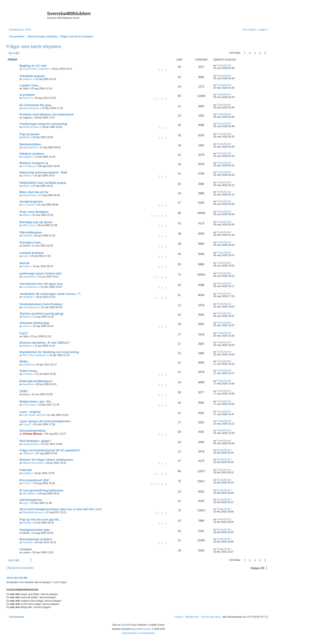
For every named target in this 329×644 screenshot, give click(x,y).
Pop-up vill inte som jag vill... (40, 519)
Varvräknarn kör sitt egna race (41, 284)
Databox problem (32, 154)
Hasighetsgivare (31, 201)
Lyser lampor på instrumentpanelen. (45, 421)
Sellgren (27, 79)
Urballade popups (32, 76)
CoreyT (27, 424)
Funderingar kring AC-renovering (43, 124)
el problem (27, 95)
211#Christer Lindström (36, 69)
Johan (26, 326)
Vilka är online (17, 578)
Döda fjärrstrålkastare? (36, 381)
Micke (26, 215)
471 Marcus (29, 166)
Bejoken (27, 346)
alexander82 (30, 147)
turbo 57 (27, 98)
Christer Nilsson (33, 434)
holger (26, 266)
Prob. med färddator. (34, 212)
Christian (28, 374)
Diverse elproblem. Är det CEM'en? (45, 343)
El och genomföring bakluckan (41, 490)
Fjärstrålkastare (31, 232)
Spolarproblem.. (31, 144)
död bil (24, 263)
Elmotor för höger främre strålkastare (46, 460)
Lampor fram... (30, 85)
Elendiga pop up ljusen (36, 222)
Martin (26, 137)
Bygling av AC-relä (33, 66)
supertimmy (29, 277)
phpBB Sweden (143, 629)
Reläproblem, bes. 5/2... (36, 401)
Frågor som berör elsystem (34, 47)
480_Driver (29, 225)
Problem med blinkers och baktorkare (47, 114)
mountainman (31, 287)
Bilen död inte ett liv (34, 192)
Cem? (24, 333)
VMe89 (27, 523)
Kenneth (28, 542)
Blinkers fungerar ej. (34, 163)
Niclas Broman (31, 108)
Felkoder (26, 470)
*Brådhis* (28, 297)
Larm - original (30, 412)
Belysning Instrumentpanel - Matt (43, 172)
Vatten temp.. (29, 371)
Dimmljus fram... (31, 243)
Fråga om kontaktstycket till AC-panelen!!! (50, 450)
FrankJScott (223, 65)
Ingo (25, 256)
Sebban (27, 175)
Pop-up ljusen (29, 134)
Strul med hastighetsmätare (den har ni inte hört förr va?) (60, 509)
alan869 (27, 236)
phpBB (125, 625)
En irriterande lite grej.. (36, 105)
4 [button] (260, 53)
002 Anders (29, 493)
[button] (269, 53)
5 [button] (265, 53)
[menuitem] (28, 30)
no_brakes (29, 205)
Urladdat (26, 549)
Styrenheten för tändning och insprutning (49, 352)
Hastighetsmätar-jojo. (35, 530)
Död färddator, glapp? (35, 441)
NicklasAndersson (33, 512)
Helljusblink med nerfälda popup (43, 183)
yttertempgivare (31, 500)
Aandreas (28, 384)
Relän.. (24, 361)
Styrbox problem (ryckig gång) (41, 314)
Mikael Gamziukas (33, 463)
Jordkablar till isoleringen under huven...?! (50, 294)
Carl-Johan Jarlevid (34, 415)
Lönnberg (28, 364)
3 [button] (255, 53)
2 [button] (250, 53)
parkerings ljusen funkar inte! (41, 273)
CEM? (24, 391)
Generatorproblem (33, 431)
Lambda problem (32, 253)
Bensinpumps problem (36, 539)
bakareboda (30, 195)
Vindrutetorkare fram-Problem (41, 304)
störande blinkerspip (34, 323)
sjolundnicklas (31, 444)
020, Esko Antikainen (35, 355)
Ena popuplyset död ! (35, 480)
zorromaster (30, 405)
